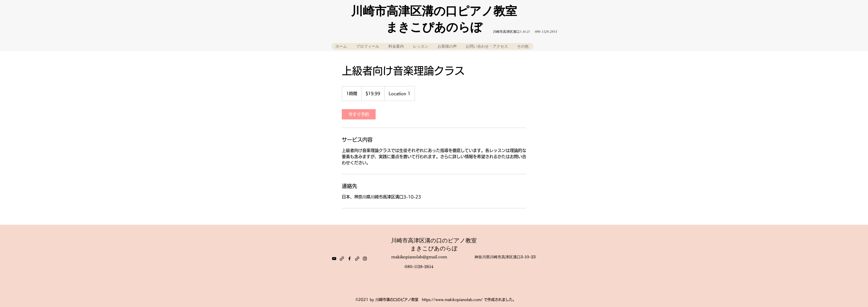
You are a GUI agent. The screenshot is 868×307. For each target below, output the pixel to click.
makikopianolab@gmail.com (419, 257)
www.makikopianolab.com (458, 300)
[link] (359, 114)
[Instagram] (365, 259)
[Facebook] (350, 259)
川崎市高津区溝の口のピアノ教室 (434, 241)
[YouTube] (334, 259)
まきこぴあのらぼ (434, 248)
